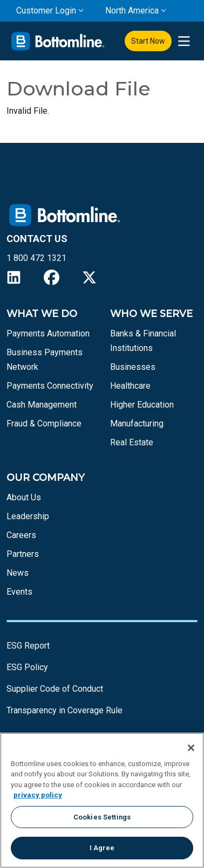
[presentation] (184, 41)
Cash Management (42, 405)
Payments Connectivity (50, 386)
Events (19, 592)
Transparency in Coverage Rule (64, 710)
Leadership (28, 516)
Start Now (148, 41)
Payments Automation (48, 333)
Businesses (133, 367)
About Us (24, 497)
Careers (21, 535)
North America (132, 11)
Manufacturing (137, 423)
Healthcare (130, 386)
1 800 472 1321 (36, 258)
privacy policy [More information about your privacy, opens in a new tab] (38, 795)
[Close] (191, 748)
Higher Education (142, 405)
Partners (23, 554)
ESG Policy (27, 667)
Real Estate (132, 442)
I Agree (102, 848)
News (18, 573)
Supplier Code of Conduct (55, 689)
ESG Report (28, 646)
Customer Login (46, 11)
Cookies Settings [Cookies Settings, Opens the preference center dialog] (102, 817)
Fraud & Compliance (44, 423)
